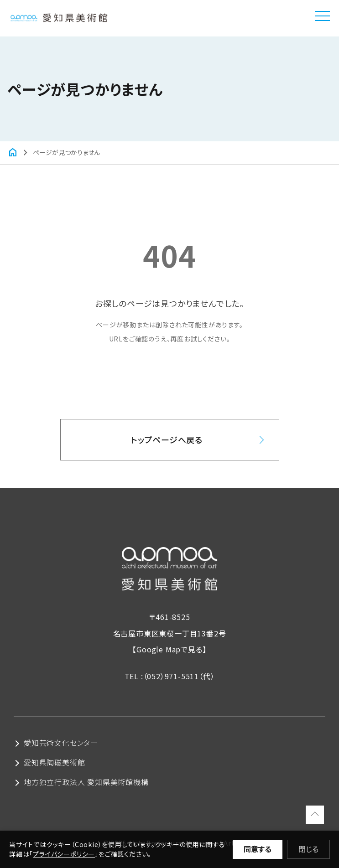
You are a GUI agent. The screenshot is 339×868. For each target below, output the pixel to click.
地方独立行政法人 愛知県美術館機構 (86, 782)
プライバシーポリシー (64, 854)
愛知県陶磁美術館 (54, 762)
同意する (258, 849)
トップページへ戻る (167, 439)
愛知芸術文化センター (61, 743)
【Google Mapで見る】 (169, 649)
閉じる (308, 849)
